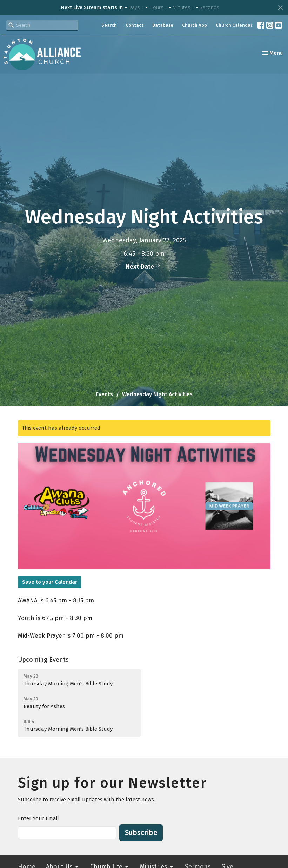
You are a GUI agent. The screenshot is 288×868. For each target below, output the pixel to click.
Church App (195, 25)
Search (109, 25)
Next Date (144, 266)
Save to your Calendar (50, 582)
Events (104, 394)
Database (163, 25)
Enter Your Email (38, 818)
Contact (135, 25)
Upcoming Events (43, 660)
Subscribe (141, 833)
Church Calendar (234, 25)
